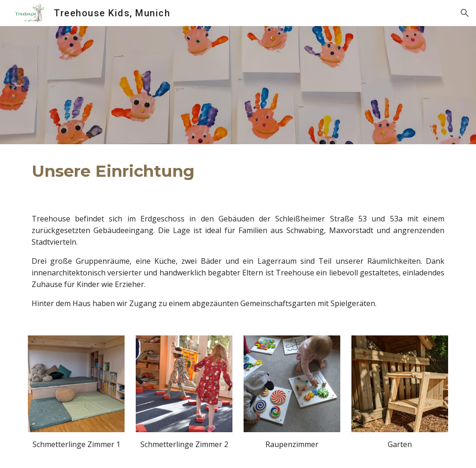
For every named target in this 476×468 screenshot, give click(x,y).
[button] (465, 13)
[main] (166, 171)
